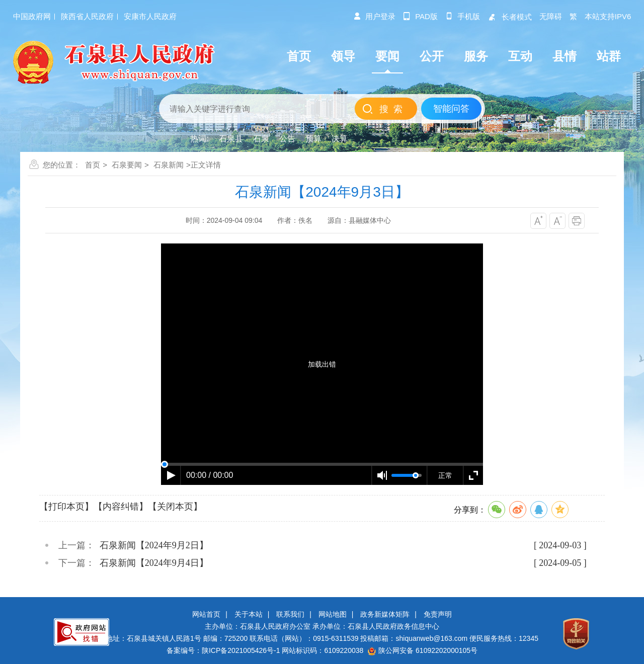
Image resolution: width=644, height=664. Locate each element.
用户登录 (374, 16)
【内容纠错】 (121, 507)
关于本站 (249, 614)
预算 (313, 139)
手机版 (463, 16)
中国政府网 (32, 16)
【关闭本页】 (175, 507)
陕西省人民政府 (87, 16)
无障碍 (551, 16)
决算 (340, 139)
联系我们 (290, 614)
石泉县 (231, 139)
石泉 (261, 139)
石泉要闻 (127, 165)
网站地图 (333, 614)
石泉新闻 (169, 165)
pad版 (420, 16)
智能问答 (451, 109)
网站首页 (206, 614)
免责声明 (438, 614)
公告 (287, 139)
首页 (93, 165)
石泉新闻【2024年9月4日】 (154, 563)
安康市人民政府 (150, 16)
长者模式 (510, 17)
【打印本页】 (66, 507)
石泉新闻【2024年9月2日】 (154, 545)
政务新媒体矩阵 (385, 614)
